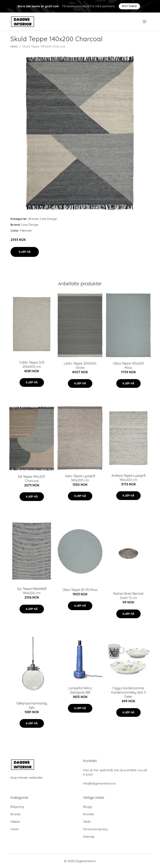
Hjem (14, 46)
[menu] (145, 22)
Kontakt (89, 814)
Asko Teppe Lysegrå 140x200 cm (80, 478)
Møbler (15, 822)
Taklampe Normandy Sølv (32, 705)
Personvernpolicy (95, 829)
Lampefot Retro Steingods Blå (80, 690)
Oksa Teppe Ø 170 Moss (80, 590)
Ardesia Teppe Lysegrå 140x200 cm (128, 478)
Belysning (17, 807)
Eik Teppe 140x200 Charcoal (32, 479)
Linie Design (49, 219)
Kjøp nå (25, 252)
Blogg (87, 807)
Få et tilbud (129, 6)
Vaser (15, 829)
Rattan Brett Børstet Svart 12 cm (128, 596)
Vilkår (87, 822)
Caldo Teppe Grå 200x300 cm (32, 364)
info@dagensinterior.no (99, 783)
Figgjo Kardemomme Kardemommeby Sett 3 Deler (128, 692)
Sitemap (89, 837)
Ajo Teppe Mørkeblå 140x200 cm (32, 591)
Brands (34, 219)
